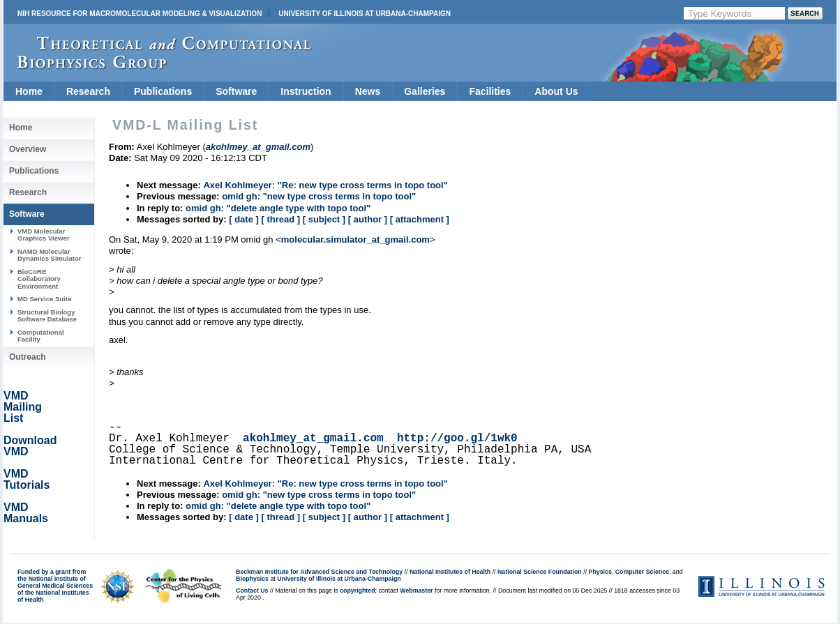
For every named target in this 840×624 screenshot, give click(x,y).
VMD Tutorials (27, 479)
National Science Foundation (540, 572)
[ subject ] (324, 219)
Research (88, 91)
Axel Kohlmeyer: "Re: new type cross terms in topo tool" (325, 185)
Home (29, 91)
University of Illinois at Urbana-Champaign (365, 14)
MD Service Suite (44, 299)
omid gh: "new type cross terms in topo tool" (319, 196)
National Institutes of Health (450, 572)
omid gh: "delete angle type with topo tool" (278, 208)
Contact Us (252, 591)
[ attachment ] (420, 219)
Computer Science (642, 572)
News (368, 91)
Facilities (490, 91)
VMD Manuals (26, 513)
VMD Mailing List (23, 407)
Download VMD (30, 446)
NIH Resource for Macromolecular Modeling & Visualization (140, 14)
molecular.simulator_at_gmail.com (355, 239)
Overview (28, 149)
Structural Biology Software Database (47, 315)
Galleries (425, 91)
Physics (600, 572)
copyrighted (357, 591)
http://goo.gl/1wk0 (457, 439)
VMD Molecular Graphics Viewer (43, 235)
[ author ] (368, 219)
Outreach (28, 357)
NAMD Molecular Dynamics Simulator (50, 255)
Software (236, 91)
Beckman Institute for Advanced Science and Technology (319, 572)
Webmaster (416, 591)
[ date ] (244, 219)
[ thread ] (280, 219)
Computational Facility (41, 336)
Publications (163, 91)
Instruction (306, 91)
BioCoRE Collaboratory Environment (39, 279)
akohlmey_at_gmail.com (313, 439)
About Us (556, 91)
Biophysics (252, 579)
